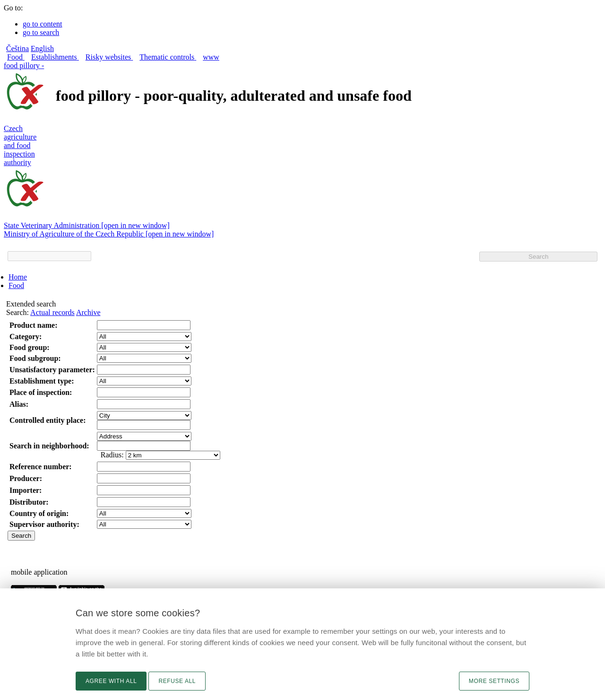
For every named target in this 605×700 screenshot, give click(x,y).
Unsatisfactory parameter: (52, 370)
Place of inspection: (41, 392)
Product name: (33, 325)
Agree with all (111, 681)
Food (16, 285)
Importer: (26, 490)
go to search (41, 32)
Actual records (52, 312)
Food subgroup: (35, 358)
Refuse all (177, 681)
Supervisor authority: (44, 524)
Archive (88, 312)
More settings (494, 681)
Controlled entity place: (48, 420)
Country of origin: (39, 513)
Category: (26, 337)
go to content (43, 24)
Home (18, 277)
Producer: (26, 478)
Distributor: (29, 502)
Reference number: (41, 467)
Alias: (19, 404)
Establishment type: (42, 381)
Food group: (30, 347)
